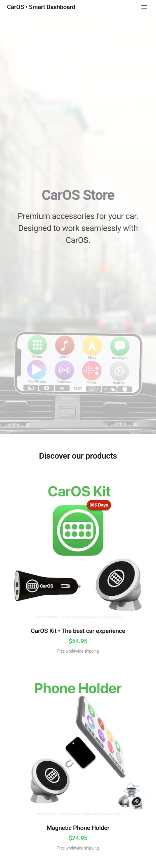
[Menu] (144, 7)
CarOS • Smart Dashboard (41, 7)
